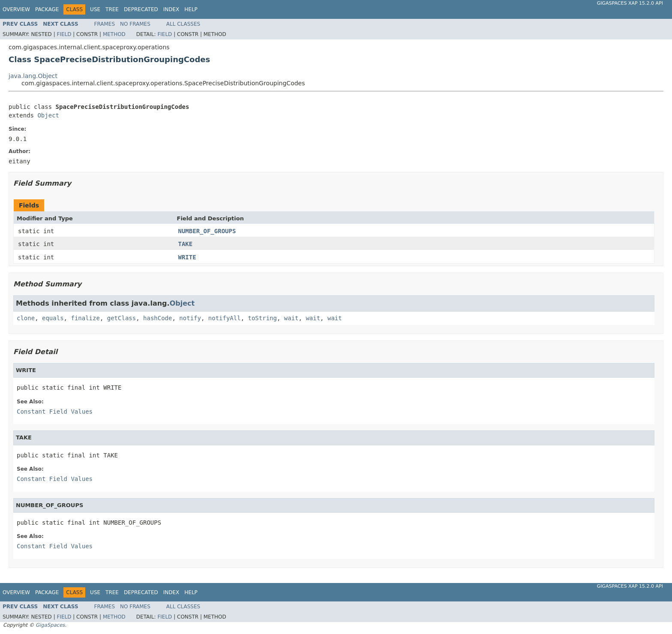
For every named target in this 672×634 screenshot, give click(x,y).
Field (64, 34)
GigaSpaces (50, 625)
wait (291, 318)
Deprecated (141, 9)
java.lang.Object (33, 76)
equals (53, 318)
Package (47, 9)
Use (95, 9)
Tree (112, 9)
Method (114, 34)
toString (262, 318)
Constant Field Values (55, 412)
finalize (85, 318)
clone (26, 318)
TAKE (186, 244)
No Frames (135, 24)
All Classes (183, 24)
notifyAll (225, 318)
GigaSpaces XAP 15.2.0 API (630, 3)
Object (48, 115)
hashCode (157, 318)
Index (171, 9)
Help (191, 9)
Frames (105, 24)
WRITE (187, 257)
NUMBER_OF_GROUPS (207, 231)
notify (190, 318)
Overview (16, 9)
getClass (121, 318)
